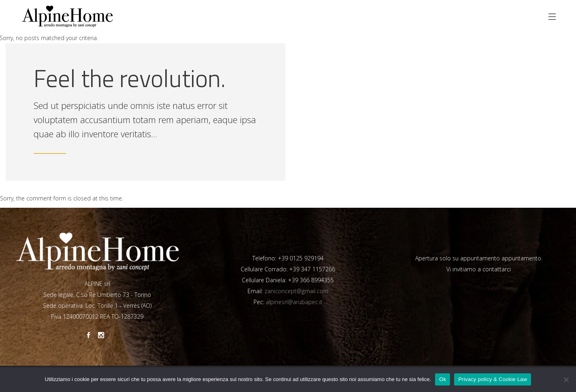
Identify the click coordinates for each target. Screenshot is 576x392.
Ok (443, 379)
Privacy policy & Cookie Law (493, 379)
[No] (566, 379)
